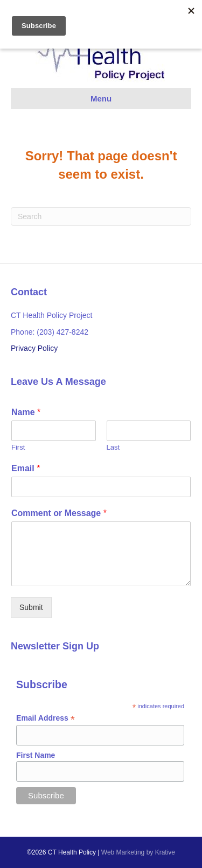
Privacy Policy (34, 348)
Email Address (46, 718)
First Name (36, 755)
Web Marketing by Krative (138, 852)
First (18, 447)
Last (113, 447)
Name (26, 412)
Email (26, 468)
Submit (31, 607)
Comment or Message (59, 513)
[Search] (101, 216)
